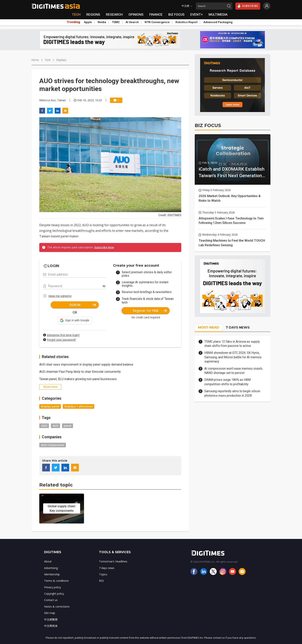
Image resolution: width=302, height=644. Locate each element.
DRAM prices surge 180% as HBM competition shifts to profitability (227, 382)
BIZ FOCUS (176, 14)
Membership (52, 574)
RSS (101, 581)
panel (68, 426)
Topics (103, 574)
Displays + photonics (78, 406)
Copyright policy (54, 594)
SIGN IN (83, 305)
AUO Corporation (53, 445)
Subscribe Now (104, 247)
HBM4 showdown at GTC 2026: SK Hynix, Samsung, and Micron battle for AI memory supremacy (233, 357)
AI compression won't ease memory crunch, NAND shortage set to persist (234, 371)
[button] (75, 320)
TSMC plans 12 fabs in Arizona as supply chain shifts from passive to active (232, 344)
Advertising (51, 568)
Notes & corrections (57, 606)
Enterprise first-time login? (63, 335)
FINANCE (156, 14)
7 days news (107, 568)
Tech (48, 60)
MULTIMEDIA (218, 14)
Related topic (56, 485)
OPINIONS (136, 14)
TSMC (116, 22)
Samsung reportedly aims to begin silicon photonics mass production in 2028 (232, 393)
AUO (55, 426)
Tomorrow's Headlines (113, 561)
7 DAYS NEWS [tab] (238, 327)
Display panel (50, 406)
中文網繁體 (51, 619)
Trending (73, 22)
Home (35, 60)
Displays (61, 60)
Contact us (51, 600)
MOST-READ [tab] (209, 327)
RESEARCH (114, 14)
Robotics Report (187, 22)
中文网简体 (51, 626)
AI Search (132, 22)
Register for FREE (150, 311)
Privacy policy (52, 587)
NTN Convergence (157, 22)
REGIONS (93, 14)
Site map (50, 613)
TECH (76, 14)
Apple (88, 22)
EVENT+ (197, 14)
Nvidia (102, 22)
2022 (44, 426)
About (48, 561)
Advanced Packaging (218, 22)
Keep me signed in (60, 296)
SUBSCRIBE (248, 6)
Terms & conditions (56, 581)
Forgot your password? (61, 340)
